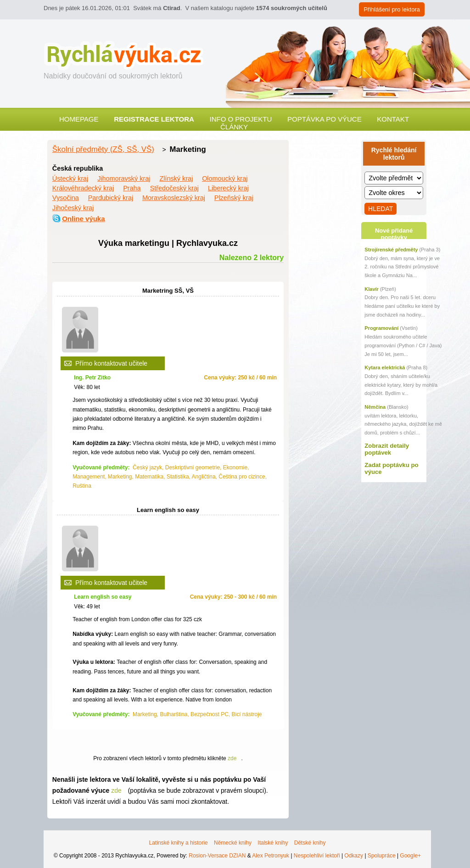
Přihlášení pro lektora (392, 9)
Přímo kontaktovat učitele (111, 363)
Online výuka (83, 219)
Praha (132, 188)
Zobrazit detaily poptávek (387, 449)
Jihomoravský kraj (124, 178)
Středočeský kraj (174, 188)
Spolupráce (382, 856)
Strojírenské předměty (391, 250)
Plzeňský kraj (234, 198)
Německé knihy (233, 843)
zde (232, 758)
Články (234, 127)
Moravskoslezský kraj (174, 198)
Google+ (410, 856)
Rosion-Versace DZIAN (217, 856)
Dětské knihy (310, 843)
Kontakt (393, 119)
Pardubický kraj (111, 198)
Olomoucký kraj (225, 178)
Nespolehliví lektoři (317, 856)
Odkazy (354, 856)
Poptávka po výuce (325, 119)
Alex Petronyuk (271, 856)
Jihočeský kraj (73, 208)
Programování (381, 328)
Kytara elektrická (385, 367)
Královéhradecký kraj (83, 188)
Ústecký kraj (70, 178)
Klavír (372, 289)
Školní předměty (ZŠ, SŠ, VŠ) (103, 149)
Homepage (79, 119)
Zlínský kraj (176, 178)
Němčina (375, 407)
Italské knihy (273, 843)
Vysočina (66, 198)
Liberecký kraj (228, 188)
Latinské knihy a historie (179, 843)
